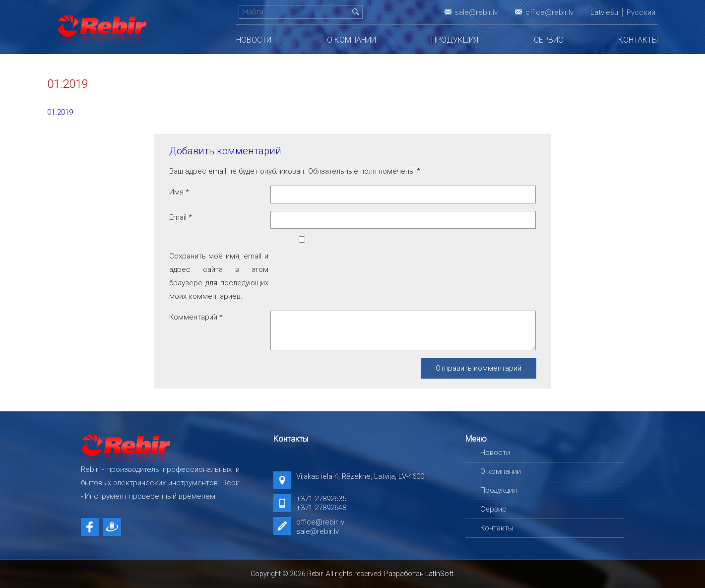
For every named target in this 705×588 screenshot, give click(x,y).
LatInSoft (439, 574)
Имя (179, 192)
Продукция (455, 40)
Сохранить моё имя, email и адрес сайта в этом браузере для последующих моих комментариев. (219, 276)
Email (181, 217)
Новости (254, 40)
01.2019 (60, 112)
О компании (352, 40)
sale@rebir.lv (476, 12)
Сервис (548, 40)
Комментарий (196, 317)
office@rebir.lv (549, 12)
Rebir (315, 574)
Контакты (638, 40)
